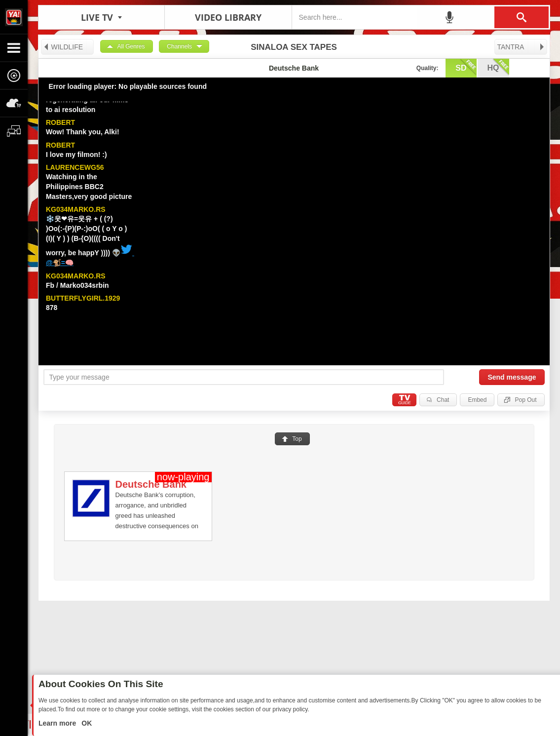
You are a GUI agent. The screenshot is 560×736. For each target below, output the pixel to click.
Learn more (58, 723)
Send (512, 377)
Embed (477, 400)
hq (498, 67)
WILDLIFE (63, 47)
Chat (443, 400)
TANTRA (521, 47)
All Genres (131, 46)
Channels (179, 46)
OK (86, 723)
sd (466, 67)
